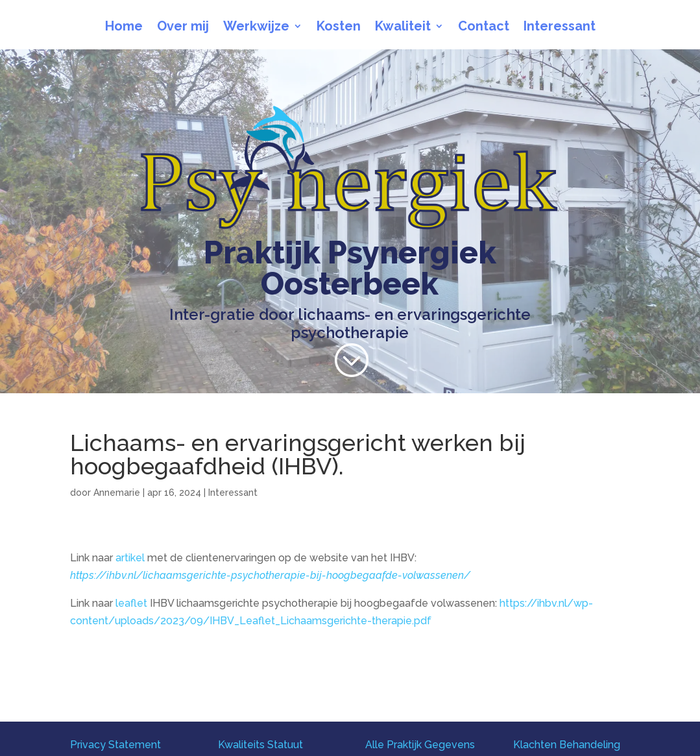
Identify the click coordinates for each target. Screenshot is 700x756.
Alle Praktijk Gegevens (420, 745)
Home (124, 28)
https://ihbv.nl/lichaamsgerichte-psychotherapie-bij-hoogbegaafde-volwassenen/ (270, 575)
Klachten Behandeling (567, 745)
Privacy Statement (115, 745)
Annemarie (117, 493)
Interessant (560, 28)
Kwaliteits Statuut (260, 745)
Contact (484, 28)
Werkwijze (256, 28)
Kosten (339, 28)
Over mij (183, 28)
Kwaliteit (403, 28)
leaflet (131, 603)
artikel (130, 558)
